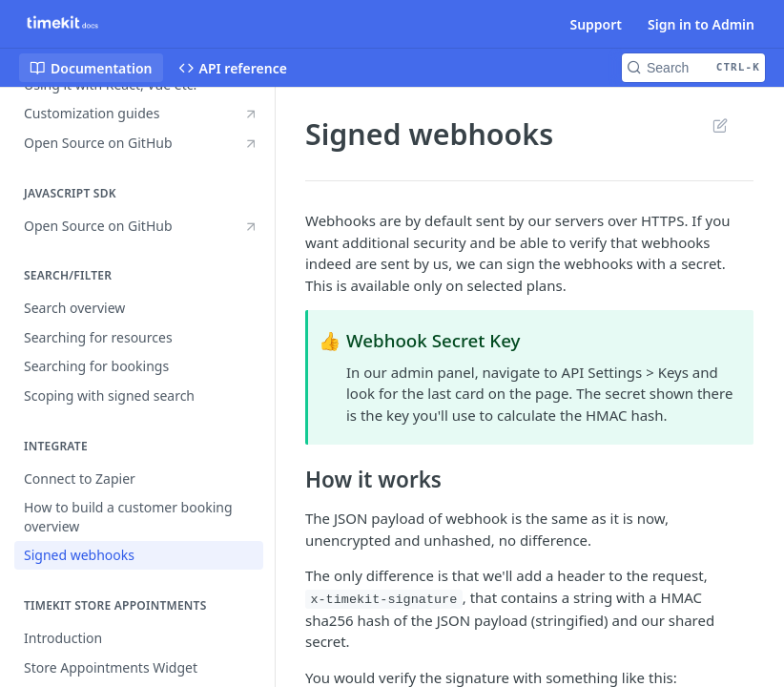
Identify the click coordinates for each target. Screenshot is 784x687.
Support (596, 24)
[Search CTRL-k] (693, 68)
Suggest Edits (720, 125)
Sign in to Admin (701, 24)
